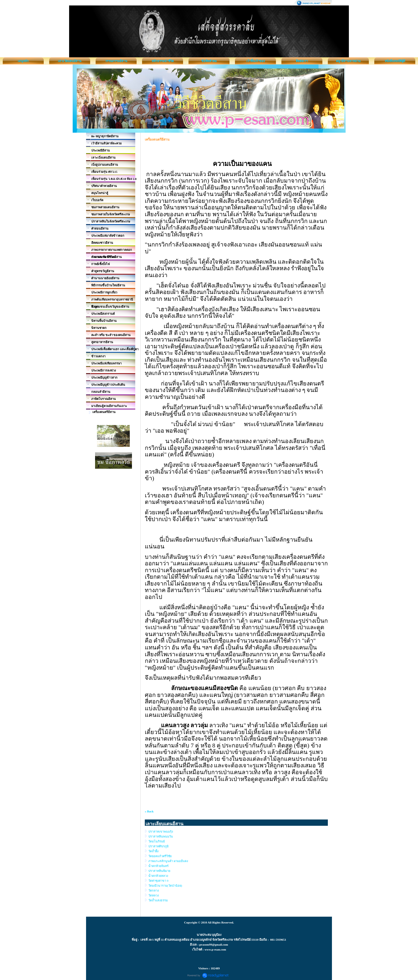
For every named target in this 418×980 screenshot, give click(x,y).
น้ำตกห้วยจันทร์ (158, 866)
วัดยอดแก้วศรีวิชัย (160, 856)
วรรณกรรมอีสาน (116, 61)
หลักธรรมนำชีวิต (163, 61)
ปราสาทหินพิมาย (159, 871)
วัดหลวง (154, 895)
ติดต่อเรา (302, 61)
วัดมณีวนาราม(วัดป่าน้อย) (165, 886)
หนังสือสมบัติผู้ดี (395, 61)
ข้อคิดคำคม (209, 61)
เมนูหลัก (23, 61)
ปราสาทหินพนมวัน (161, 836)
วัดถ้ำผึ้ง (153, 851)
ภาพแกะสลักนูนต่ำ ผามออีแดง (168, 861)
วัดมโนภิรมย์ (157, 841)
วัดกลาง (154, 890)
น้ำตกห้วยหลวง (158, 876)
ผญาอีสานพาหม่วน (348, 61)
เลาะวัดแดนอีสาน (70, 61)
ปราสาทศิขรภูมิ (158, 846)
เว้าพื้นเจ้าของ (256, 61)
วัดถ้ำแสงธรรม (158, 900)
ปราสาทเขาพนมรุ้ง (161, 831)
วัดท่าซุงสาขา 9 (158, 881)
